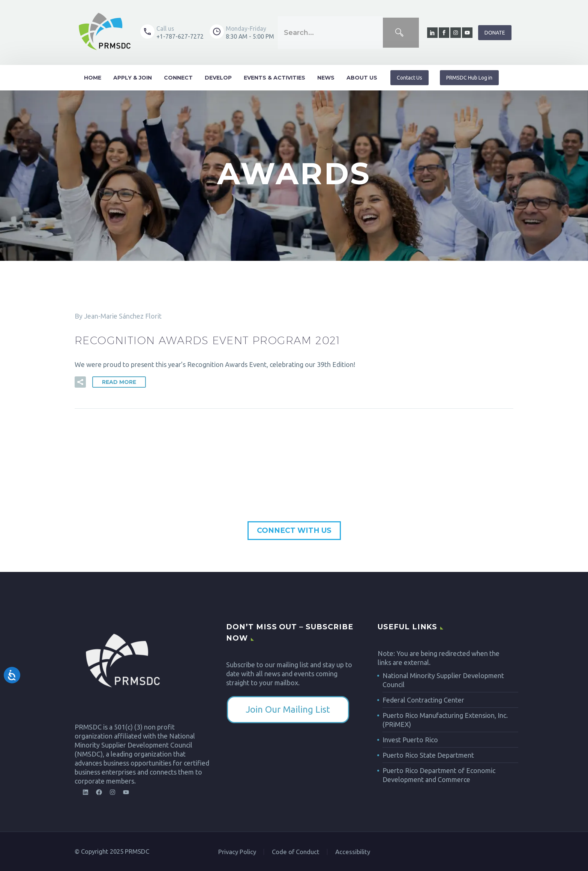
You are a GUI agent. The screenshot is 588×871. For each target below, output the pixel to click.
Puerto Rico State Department (428, 755)
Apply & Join (133, 78)
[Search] (401, 33)
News (326, 78)
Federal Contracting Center (423, 700)
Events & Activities (274, 78)
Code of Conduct (296, 852)
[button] (80, 382)
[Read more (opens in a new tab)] (172, 32)
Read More (119, 382)
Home (93, 78)
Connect (178, 78)
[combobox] (330, 33)
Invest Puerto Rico (410, 740)
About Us (362, 78)
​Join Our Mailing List (288, 709)
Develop (218, 78)
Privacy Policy (237, 852)
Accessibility (353, 852)
